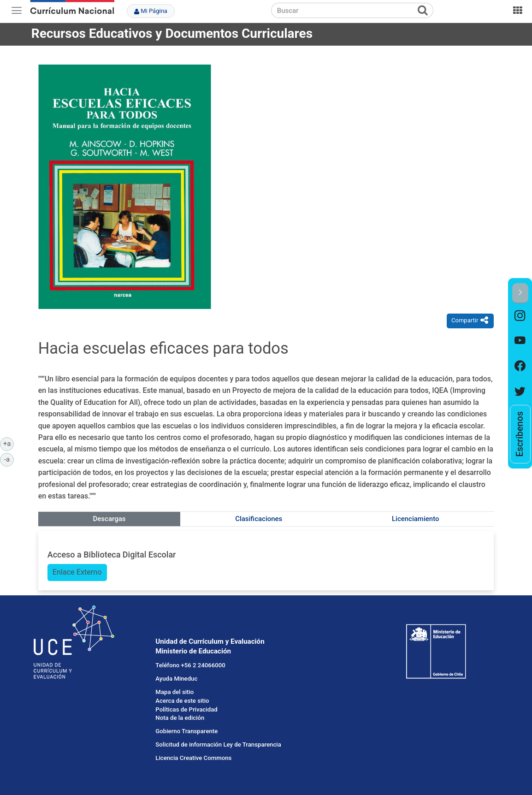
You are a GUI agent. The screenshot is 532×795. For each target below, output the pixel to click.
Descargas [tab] (109, 519)
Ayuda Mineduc (176, 679)
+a (9, 443)
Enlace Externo (77, 572)
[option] (520, 316)
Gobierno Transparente (186, 731)
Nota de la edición (180, 718)
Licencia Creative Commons (193, 758)
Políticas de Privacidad (186, 709)
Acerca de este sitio (182, 701)
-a (9, 459)
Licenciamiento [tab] (415, 519)
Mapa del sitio (174, 692)
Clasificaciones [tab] (259, 519)
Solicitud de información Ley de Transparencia (218, 745)
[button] (520, 293)
